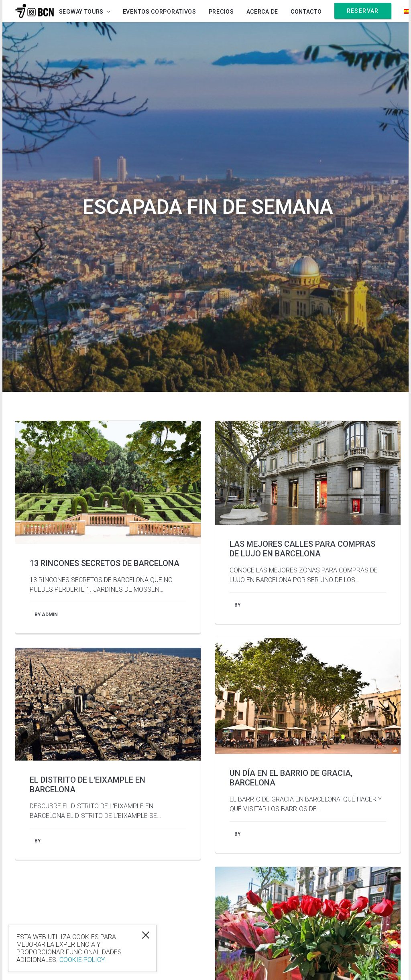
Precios (221, 12)
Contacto (306, 12)
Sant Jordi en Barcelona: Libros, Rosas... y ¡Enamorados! (299, 738)
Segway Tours (85, 12)
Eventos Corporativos (160, 12)
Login (289, 960)
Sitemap (381, 960)
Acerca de (262, 12)
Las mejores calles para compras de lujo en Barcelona (302, 272)
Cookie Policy (82, 960)
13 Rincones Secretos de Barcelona (105, 287)
